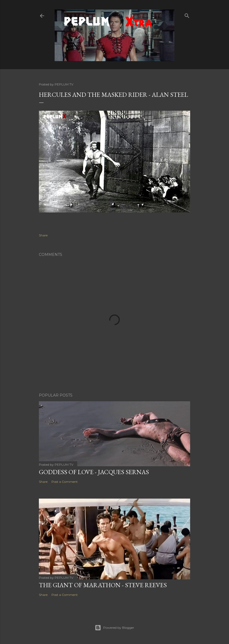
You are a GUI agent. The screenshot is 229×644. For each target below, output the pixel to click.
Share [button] (43, 235)
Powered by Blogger (114, 628)
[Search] (187, 15)
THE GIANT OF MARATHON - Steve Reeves (103, 585)
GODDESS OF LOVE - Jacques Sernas (94, 472)
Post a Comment (65, 482)
